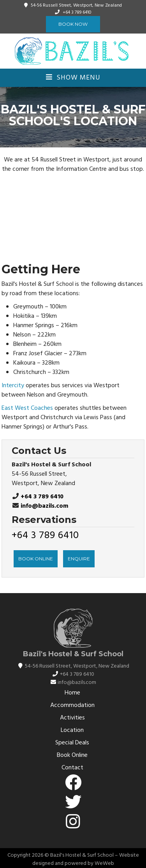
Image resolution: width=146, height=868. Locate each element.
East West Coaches (27, 408)
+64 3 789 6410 (77, 12)
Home (72, 693)
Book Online (72, 755)
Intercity (13, 386)
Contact (72, 768)
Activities (72, 718)
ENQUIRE (79, 559)
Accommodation (72, 705)
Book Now (73, 24)
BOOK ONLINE (36, 559)
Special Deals (72, 743)
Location (72, 730)
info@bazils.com (44, 506)
